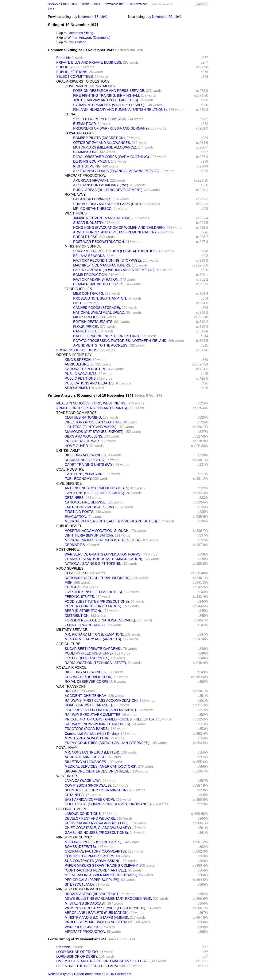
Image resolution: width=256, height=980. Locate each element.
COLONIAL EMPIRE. (72, 809)
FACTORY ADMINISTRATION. (96, 279)
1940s (86, 4)
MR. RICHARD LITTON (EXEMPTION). (94, 634)
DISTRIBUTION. (77, 616)
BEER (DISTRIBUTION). (83, 611)
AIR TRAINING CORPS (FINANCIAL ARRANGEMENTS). (116, 171)
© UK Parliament (119, 974)
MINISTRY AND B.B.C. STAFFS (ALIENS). (97, 918)
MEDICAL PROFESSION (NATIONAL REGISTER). (103, 540)
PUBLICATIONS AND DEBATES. (90, 383)
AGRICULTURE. (77, 364)
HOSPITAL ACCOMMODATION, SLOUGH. (97, 531)
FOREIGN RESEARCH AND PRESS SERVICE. (109, 91)
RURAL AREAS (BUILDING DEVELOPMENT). (108, 190)
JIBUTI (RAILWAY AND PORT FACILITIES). (106, 100)
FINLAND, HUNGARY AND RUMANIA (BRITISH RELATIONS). (120, 110)
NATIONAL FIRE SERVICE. (86, 502)
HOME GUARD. (77, 446)
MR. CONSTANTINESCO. (93, 209)
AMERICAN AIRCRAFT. (91, 180)
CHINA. (70, 114)
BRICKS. (71, 691)
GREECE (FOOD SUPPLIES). (88, 658)
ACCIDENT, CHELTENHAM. (86, 696)
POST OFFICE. (68, 550)
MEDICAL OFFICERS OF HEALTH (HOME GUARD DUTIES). (111, 521)
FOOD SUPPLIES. (79, 289)
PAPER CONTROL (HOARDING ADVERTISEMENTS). (114, 270)
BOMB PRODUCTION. (90, 275)
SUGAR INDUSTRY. (88, 223)
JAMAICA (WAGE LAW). (83, 781)
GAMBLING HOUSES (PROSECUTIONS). (97, 833)
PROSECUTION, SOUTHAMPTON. (100, 298)
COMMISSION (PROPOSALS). (88, 785)
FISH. (77, 303)
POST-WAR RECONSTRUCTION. (99, 242)
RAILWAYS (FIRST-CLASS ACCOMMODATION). (102, 701)
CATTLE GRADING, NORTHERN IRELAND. (107, 336)
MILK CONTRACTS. (89, 294)
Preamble (63, 58)
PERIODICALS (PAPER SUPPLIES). (92, 880)
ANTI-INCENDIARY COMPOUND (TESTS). (98, 488)
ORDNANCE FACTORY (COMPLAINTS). (96, 851)
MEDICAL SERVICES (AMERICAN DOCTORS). (101, 766)
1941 (97, 4)
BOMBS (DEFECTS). (81, 847)
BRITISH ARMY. (68, 451)
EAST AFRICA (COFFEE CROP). (90, 800)
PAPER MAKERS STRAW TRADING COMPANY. (102, 866)
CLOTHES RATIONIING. (83, 417)
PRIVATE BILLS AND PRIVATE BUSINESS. (89, 62)
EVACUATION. (76, 517)
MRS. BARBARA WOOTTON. (87, 738)
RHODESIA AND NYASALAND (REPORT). (97, 823)
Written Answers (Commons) (89, 38)
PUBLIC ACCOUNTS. (81, 374)
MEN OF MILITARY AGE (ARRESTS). (93, 639)
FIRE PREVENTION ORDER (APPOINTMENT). (101, 710)
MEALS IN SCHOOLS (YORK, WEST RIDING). (92, 403)
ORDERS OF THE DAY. (74, 355)
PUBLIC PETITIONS (80, 378)
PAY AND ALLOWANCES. (93, 199)
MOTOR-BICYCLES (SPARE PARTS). (94, 842)
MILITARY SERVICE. (72, 630)
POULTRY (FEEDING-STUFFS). (89, 653)
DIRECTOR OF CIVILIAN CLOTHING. (94, 422)
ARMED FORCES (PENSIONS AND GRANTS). (92, 408)
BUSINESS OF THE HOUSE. (78, 350)
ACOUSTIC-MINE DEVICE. (85, 757)
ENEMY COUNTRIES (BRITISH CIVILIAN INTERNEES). (107, 743)
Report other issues (89, 974)
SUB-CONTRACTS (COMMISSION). (92, 861)
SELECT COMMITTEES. (75, 77)
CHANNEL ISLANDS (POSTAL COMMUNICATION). (104, 559)
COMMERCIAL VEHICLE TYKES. (99, 284)
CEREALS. (73, 587)
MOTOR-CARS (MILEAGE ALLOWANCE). (105, 147)
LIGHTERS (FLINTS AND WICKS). (91, 427)
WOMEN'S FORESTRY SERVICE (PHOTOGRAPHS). (105, 908)
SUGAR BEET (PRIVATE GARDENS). (93, 649)
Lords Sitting (77, 42)
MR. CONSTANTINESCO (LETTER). (92, 752)
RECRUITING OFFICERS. (85, 460)
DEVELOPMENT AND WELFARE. (90, 819)
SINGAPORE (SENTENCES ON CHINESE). (98, 771)
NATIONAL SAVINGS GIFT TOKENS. (93, 564)
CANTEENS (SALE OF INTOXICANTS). (95, 493)
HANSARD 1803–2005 (62, 4)
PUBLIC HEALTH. (70, 526)
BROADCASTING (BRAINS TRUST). (93, 894)
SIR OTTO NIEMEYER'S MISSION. (100, 119)
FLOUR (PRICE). (86, 327)
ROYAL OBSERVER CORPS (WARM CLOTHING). (112, 157)
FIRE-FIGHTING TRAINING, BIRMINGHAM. (106, 96)
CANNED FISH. (85, 331)
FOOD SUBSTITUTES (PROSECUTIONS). (97, 602)
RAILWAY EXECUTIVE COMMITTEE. (93, 715)
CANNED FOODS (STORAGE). (97, 308)
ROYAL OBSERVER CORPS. (87, 682)
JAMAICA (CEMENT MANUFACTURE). (103, 218)
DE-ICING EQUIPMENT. (92, 161)
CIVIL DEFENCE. (69, 484)
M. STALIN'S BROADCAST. (86, 903)
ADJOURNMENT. (78, 388)
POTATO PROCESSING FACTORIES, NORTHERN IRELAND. (120, 341)
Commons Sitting (80, 33)
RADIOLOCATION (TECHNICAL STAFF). (96, 663)
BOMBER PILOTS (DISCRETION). (99, 138)
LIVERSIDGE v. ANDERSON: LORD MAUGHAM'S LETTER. (102, 961)
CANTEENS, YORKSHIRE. (85, 474)
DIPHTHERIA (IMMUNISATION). (89, 535)
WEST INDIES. (76, 213)
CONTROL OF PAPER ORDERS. (90, 856)
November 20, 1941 (167, 17)
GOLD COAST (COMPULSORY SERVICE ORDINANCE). (108, 804)
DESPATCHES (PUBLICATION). (89, 677)
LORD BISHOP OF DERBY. (77, 957)
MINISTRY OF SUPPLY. (83, 246)
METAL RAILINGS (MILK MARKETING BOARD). (102, 875)
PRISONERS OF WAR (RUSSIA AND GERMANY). (111, 128)
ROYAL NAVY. (75, 195)
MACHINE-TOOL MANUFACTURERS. (102, 265)
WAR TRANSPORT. (71, 686)
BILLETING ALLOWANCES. (86, 455)
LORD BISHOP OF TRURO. (77, 952)
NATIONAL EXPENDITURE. (86, 369)
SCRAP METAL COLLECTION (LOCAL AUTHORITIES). (115, 251)
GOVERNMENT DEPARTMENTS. (90, 86)
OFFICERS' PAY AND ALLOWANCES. (102, 143)
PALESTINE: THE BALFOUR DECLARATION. (91, 966)
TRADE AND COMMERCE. (77, 413)
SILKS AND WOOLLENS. (84, 436)
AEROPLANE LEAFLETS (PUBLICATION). (97, 913)
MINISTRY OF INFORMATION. (80, 889)
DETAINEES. (75, 498)
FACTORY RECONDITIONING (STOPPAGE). (108, 260)
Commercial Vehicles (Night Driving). (92, 734)
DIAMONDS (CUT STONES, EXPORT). (95, 432)
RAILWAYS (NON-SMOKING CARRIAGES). (98, 724)
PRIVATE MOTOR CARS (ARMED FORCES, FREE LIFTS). (110, 719)
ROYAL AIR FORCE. (80, 133)
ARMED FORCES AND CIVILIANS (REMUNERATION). (115, 232)
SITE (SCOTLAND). (80, 884)
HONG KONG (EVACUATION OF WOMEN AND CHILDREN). (119, 228)
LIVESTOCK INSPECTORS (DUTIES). (94, 592)
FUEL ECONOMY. (78, 479)
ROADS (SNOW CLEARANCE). (89, 705)
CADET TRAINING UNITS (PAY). (90, 465)
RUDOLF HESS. (86, 237)
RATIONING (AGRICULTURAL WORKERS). (98, 578)
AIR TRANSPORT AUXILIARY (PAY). (101, 185)
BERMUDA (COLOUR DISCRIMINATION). (97, 790)
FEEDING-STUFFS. (80, 597)
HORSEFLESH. (77, 573)
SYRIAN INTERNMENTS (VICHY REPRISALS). (109, 105)
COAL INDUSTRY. (70, 469)
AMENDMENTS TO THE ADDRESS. (101, 345)
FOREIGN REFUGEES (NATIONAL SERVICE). (100, 620)
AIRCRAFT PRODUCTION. (85, 176)
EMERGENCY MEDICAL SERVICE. (92, 507)
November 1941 (115, 4)
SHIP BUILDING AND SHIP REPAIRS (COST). (108, 204)
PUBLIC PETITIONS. (72, 72)
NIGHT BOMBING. (87, 166)
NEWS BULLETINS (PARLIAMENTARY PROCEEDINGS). (108, 899)
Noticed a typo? (60, 974)
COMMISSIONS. (86, 152)
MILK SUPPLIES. (86, 317)
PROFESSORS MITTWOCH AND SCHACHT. (99, 922)
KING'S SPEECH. (78, 360)
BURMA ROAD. (85, 124)
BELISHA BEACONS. (89, 256)
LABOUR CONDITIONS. (83, 814)
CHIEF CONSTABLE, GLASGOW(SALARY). (98, 828)
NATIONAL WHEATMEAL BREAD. (99, 313)
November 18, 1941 (93, 17)
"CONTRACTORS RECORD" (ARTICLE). (96, 870)
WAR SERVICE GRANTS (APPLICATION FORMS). (104, 554)
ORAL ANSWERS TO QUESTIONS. (83, 81)
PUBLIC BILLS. (68, 67)
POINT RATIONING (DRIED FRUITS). (93, 606)
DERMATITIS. (75, 545)
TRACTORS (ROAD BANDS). (87, 729)
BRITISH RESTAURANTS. (93, 322)
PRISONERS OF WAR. (82, 441)
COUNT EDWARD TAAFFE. (86, 625)
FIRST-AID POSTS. (79, 512)
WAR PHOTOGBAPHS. (83, 927)
